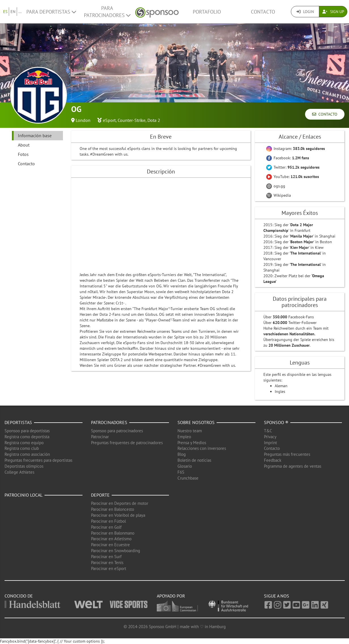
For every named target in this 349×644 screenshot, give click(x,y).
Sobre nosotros (196, 422)
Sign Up (333, 12)
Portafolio (207, 12)
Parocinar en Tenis (107, 563)
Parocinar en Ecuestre (110, 545)
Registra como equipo (24, 443)
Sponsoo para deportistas (27, 431)
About (24, 145)
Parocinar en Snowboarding (116, 551)
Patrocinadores (109, 422)
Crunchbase (188, 478)
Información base (35, 135)
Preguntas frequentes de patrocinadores (127, 443)
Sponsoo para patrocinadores (117, 431)
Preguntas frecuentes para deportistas (38, 460)
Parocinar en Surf (106, 557)
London (83, 120)
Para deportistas (51, 12)
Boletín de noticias (194, 460)
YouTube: (293, 177)
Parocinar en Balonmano (113, 533)
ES (5, 12)
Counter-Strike (132, 120)
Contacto (263, 12)
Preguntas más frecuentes (287, 454)
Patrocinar (100, 437)
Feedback (273, 460)
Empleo (184, 437)
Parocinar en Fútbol (108, 521)
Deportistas (18, 422)
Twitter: (293, 167)
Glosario (185, 466)
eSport (109, 120)
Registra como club (22, 448)
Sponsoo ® (276, 422)
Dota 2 (154, 120)
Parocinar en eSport (109, 568)
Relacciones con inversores (202, 448)
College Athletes (19, 472)
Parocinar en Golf (106, 527)
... (20, 12)
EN (13, 12)
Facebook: (288, 158)
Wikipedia (279, 195)
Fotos (23, 154)
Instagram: (296, 149)
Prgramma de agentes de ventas (293, 466)
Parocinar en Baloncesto (113, 509)
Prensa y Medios (192, 443)
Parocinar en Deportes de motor (120, 503)
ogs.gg (276, 186)
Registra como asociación (27, 454)
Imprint (270, 443)
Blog (182, 454)
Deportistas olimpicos (24, 466)
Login (305, 12)
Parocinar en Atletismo (111, 539)
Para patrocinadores (107, 12)
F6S (181, 472)
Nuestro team (190, 431)
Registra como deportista (27, 437)
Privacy (270, 437)
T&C (268, 431)
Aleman (281, 386)
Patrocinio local (24, 495)
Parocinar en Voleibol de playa (118, 515)
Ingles (280, 391)
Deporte (100, 495)
